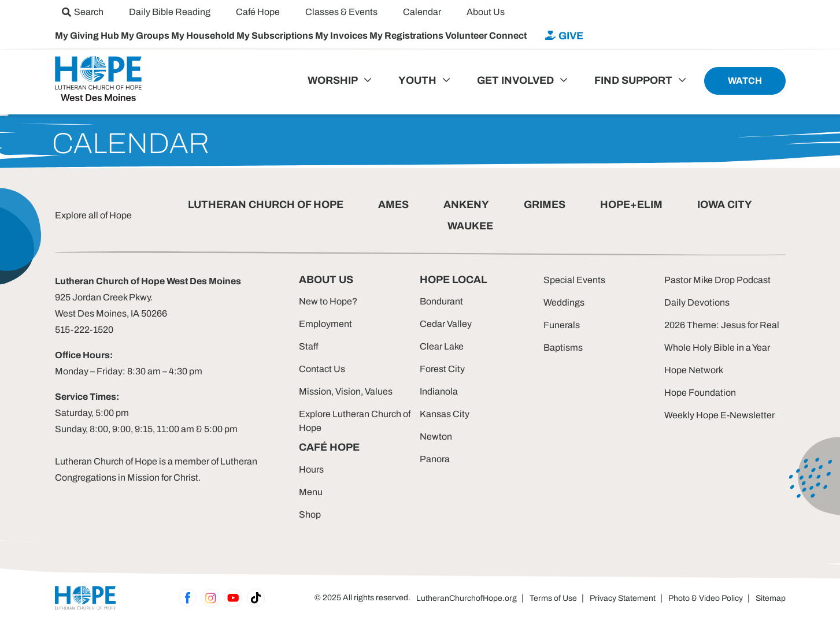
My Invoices (342, 36)
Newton (436, 436)
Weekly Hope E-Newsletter (719, 415)
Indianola (439, 391)
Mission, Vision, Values (346, 391)
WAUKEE (470, 226)
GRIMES (545, 205)
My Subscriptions (276, 36)
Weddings (564, 302)
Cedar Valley (446, 324)
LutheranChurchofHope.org (467, 598)
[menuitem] (83, 12)
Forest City (442, 369)
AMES (393, 205)
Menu (311, 492)
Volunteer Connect (486, 36)
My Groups (146, 36)
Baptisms (563, 348)
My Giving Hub (88, 36)
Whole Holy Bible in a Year (717, 348)
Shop (310, 514)
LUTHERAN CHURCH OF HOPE (266, 205)
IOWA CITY (725, 205)
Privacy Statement (623, 598)
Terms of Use (553, 598)
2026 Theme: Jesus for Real (722, 325)
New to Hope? (328, 301)
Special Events (574, 280)
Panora (435, 459)
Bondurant (441, 301)
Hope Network (694, 370)
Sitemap (771, 598)
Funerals (562, 325)
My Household (204, 36)
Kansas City (445, 414)
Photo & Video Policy (706, 598)
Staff (309, 346)
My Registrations (407, 36)
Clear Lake (442, 346)
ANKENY (466, 205)
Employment (325, 324)
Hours (311, 469)
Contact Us (322, 369)
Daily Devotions (697, 302)
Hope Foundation (700, 393)
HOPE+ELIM (631, 205)
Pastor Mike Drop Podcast (717, 280)
